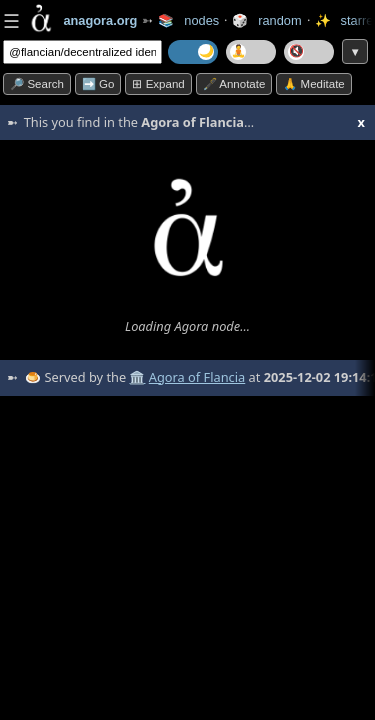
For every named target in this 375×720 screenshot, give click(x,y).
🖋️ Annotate (234, 84)
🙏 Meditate (313, 84)
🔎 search (37, 84)
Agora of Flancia (197, 377)
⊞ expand (158, 84)
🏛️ (137, 377)
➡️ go (98, 84)
